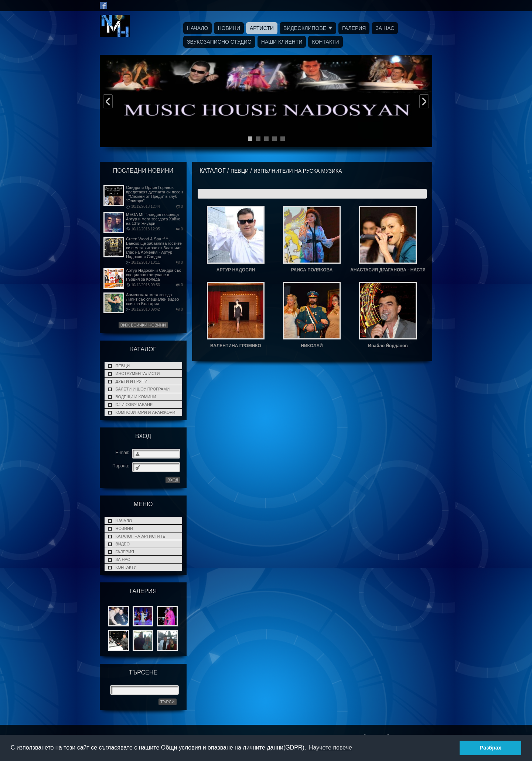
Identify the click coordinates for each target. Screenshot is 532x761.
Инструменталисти (138, 373)
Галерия (354, 28)
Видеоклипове (305, 28)
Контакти (325, 42)
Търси (168, 702)
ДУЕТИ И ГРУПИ (132, 381)
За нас (385, 28)
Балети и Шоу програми (143, 389)
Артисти (262, 28)
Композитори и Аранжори (146, 412)
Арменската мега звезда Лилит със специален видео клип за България (152, 299)
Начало (197, 28)
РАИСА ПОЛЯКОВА (312, 270)
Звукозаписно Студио (219, 42)
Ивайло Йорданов (388, 346)
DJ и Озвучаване (134, 405)
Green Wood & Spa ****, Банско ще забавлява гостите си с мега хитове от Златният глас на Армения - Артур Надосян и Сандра (154, 248)
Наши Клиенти (282, 42)
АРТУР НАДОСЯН (236, 270)
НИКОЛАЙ (312, 346)
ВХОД (173, 480)
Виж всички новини (143, 325)
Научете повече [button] (330, 748)
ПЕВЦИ (123, 366)
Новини (229, 28)
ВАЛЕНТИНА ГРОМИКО (236, 346)
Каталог (213, 171)
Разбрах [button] (491, 748)
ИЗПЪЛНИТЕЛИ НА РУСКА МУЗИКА (298, 171)
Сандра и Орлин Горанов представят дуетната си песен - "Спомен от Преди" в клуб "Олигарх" (154, 194)
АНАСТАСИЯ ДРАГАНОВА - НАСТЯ (388, 270)
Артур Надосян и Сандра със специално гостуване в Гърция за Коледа (154, 275)
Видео (123, 544)
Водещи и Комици (136, 397)
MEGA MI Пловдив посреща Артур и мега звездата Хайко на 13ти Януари (153, 219)
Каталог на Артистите (141, 536)
